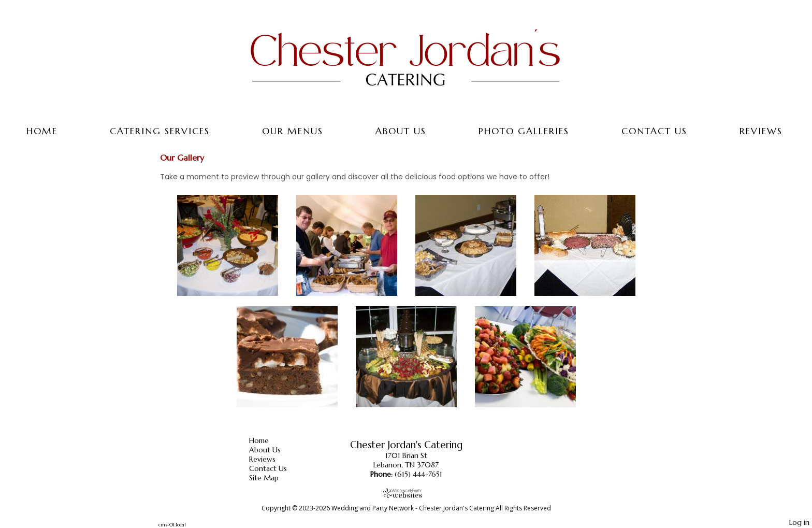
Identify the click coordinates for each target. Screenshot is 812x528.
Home (42, 131)
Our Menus (293, 131)
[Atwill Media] (406, 493)
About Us (401, 131)
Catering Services (160, 131)
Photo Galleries (524, 131)
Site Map (272, 478)
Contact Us (654, 131)
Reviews (761, 131)
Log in (799, 522)
